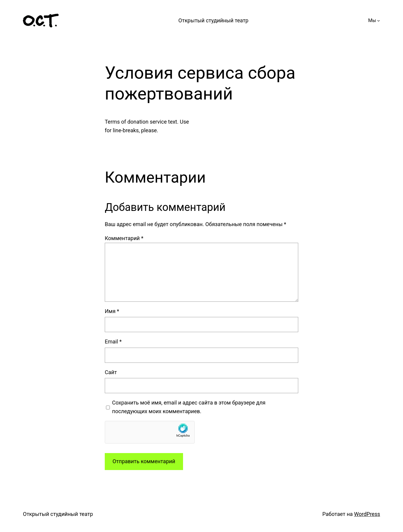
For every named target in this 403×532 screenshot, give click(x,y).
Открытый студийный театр (213, 20)
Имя (112, 311)
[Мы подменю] (379, 21)
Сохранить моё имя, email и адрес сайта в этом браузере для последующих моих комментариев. (189, 407)
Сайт (111, 372)
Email (113, 342)
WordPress (367, 514)
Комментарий (124, 238)
